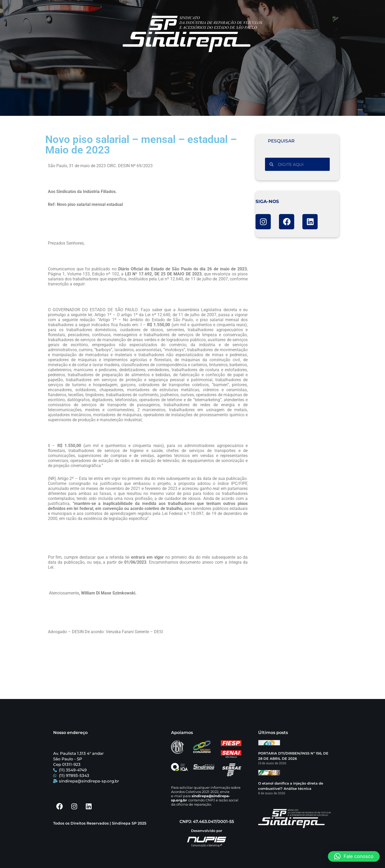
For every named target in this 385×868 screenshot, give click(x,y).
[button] (354, 856)
